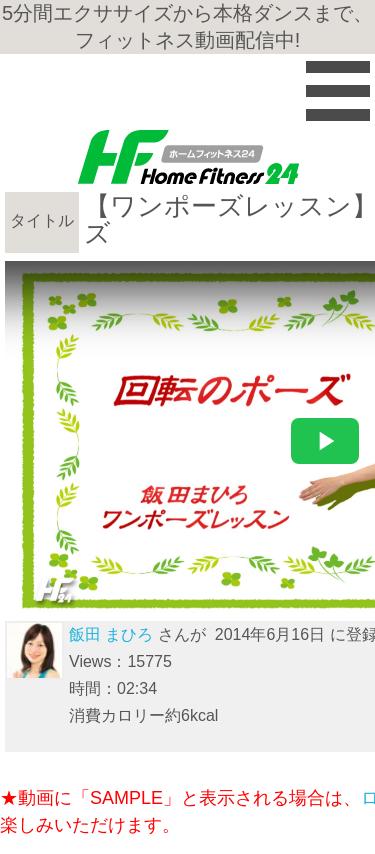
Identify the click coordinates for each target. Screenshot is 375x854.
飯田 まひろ (111, 634)
